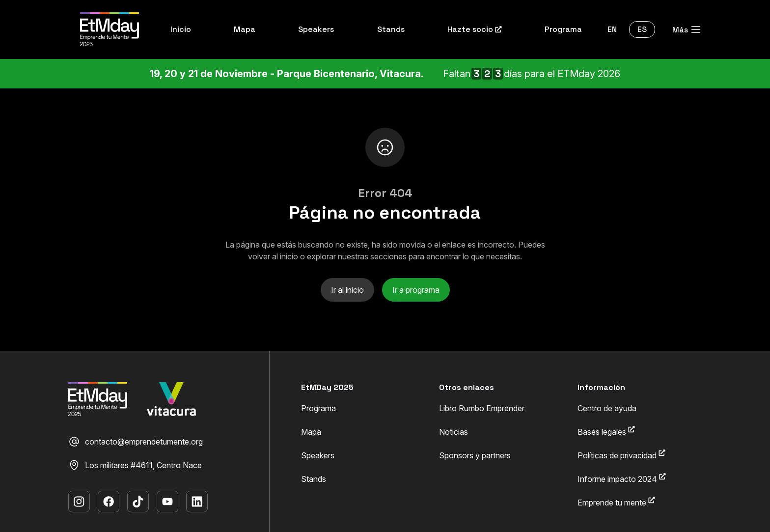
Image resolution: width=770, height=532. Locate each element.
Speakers (318, 455)
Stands (314, 479)
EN (612, 29)
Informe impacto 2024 (622, 478)
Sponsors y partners (475, 455)
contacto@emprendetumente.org (136, 442)
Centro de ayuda (607, 408)
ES (642, 29)
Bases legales (606, 431)
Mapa (311, 432)
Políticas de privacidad (621, 455)
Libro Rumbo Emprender (482, 408)
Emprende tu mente (616, 502)
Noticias (454, 432)
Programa (318, 408)
